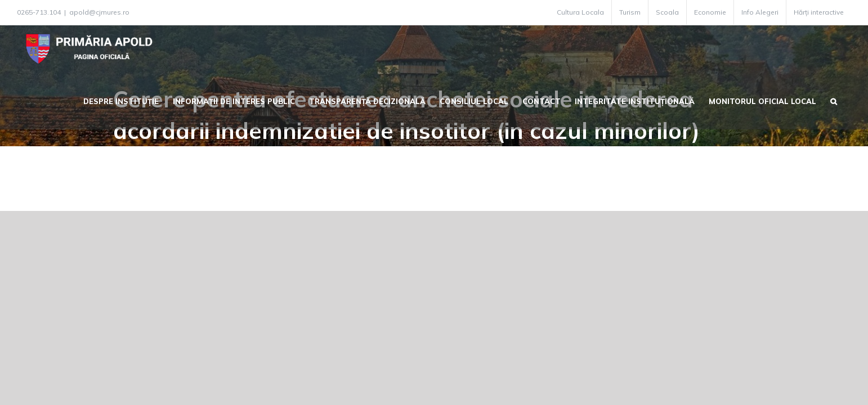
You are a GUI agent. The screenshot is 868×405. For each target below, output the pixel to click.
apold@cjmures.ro (99, 12)
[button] (848, 100)
